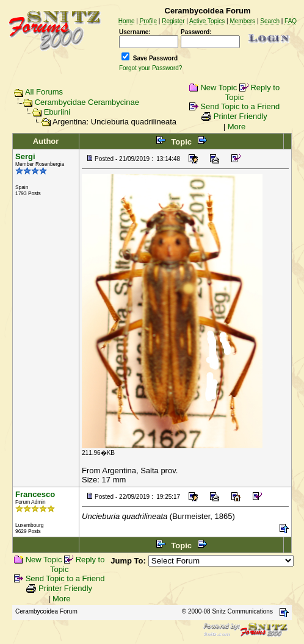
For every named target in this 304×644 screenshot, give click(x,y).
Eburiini (57, 112)
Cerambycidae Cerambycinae (87, 102)
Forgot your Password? (150, 68)
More (237, 127)
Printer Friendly (241, 116)
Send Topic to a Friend (240, 106)
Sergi (25, 156)
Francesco (35, 494)
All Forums (44, 92)
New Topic (219, 88)
